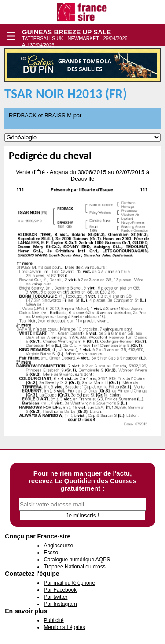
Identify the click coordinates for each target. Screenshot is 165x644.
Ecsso (51, 553)
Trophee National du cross (74, 567)
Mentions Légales (64, 627)
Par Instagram (60, 604)
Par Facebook (60, 590)
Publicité (53, 620)
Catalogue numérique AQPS (77, 560)
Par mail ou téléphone (69, 583)
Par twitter (55, 597)
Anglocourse (58, 546)
